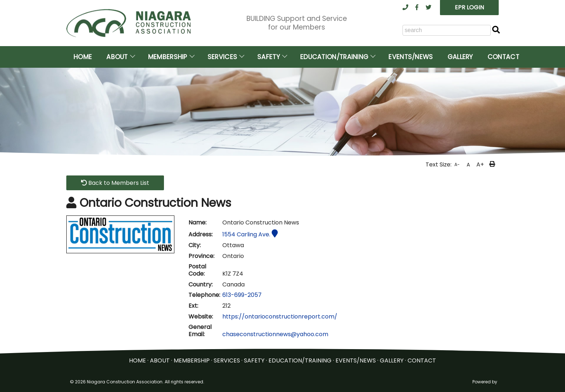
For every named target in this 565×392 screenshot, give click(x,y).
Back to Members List (115, 183)
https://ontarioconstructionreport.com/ (280, 317)
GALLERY (392, 360)
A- (457, 164)
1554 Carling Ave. (250, 234)
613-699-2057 (242, 295)
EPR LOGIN (469, 7)
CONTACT (422, 360)
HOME (137, 360)
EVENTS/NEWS (356, 360)
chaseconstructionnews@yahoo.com (275, 334)
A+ (480, 164)
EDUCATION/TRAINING (300, 360)
